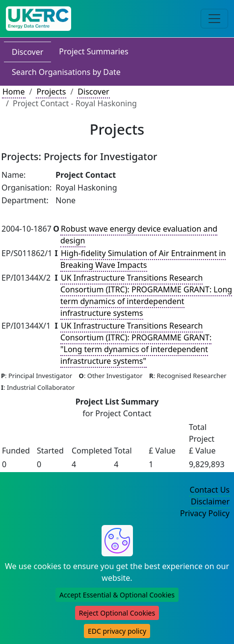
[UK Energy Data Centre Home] (39, 19)
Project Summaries (93, 51)
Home (14, 92)
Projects (51, 92)
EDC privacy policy (117, 631)
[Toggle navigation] (214, 19)
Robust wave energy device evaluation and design (139, 235)
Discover (27, 52)
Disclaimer (210, 501)
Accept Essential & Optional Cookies (117, 595)
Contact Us (210, 490)
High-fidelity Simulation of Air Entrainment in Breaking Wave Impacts (143, 259)
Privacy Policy (205, 513)
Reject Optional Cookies (117, 613)
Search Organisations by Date (66, 72)
